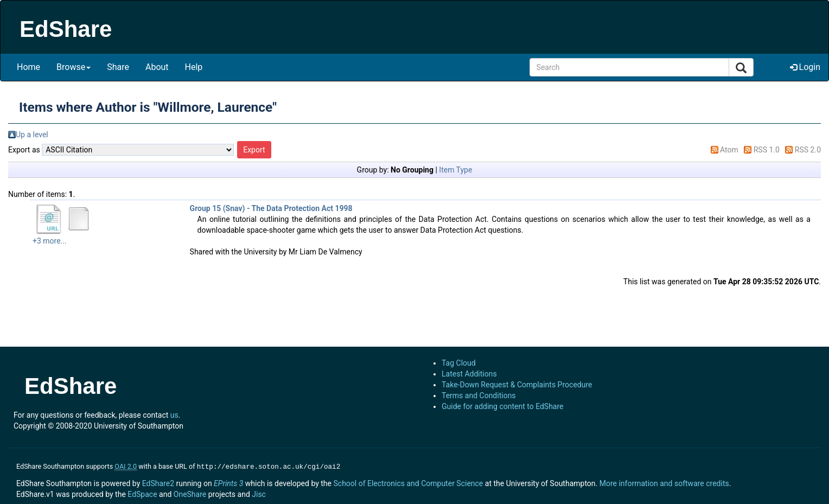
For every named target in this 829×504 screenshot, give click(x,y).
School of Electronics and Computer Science (408, 482)
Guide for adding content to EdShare (503, 406)
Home (28, 67)
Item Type (455, 170)
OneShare (190, 493)
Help (194, 67)
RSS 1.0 (767, 150)
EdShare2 (158, 482)
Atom (729, 150)
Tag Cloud (459, 363)
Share (118, 67)
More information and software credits (664, 482)
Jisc (259, 493)
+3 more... (50, 241)
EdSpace (142, 493)
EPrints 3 (228, 482)
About (157, 67)
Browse (74, 67)
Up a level (32, 135)
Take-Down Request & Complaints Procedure (517, 385)
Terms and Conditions (479, 395)
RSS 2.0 (808, 150)
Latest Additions (469, 374)
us (174, 415)
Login (805, 67)
